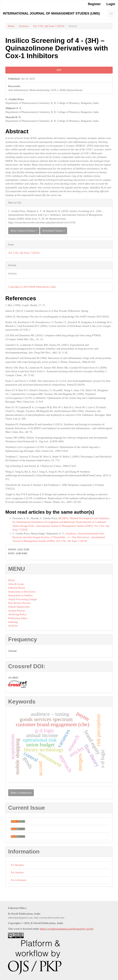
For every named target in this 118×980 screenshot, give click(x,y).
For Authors (17, 872)
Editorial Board (16, 588)
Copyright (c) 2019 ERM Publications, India (32, 287)
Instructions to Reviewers (22, 592)
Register (94, 4)
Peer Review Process (19, 603)
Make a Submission (21, 793)
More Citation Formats (24, 231)
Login (111, 4)
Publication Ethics (18, 618)
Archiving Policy (17, 614)
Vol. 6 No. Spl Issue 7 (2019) (49, 26)
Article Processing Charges (23, 599)
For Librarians (19, 880)
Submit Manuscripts (19, 607)
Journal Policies (17, 611)
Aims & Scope (16, 584)
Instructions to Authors (20, 595)
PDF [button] (59, 70)
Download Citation (54, 231)
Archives (24, 26)
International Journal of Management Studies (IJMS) (51, 13)
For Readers (17, 865)
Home (11, 26)
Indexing (13, 622)
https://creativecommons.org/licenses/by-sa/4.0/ (67, 929)
